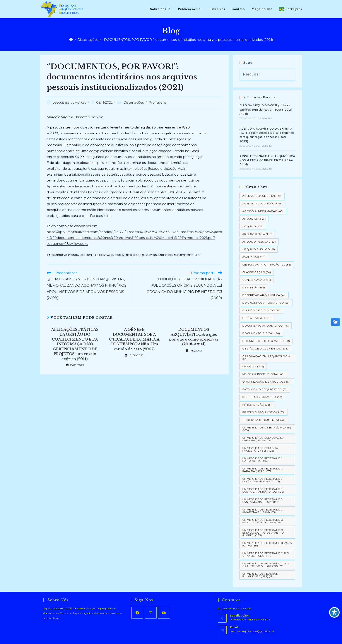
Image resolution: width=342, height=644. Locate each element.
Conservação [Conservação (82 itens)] (257, 280)
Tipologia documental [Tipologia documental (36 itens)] (264, 420)
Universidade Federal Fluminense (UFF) (173, 255)
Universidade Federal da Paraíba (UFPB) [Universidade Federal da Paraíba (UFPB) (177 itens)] (262, 470)
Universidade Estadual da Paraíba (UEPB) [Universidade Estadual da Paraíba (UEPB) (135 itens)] (263, 439)
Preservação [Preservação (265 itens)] (257, 405)
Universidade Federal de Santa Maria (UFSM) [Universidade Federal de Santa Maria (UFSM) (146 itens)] (262, 501)
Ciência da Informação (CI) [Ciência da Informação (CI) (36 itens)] (267, 265)
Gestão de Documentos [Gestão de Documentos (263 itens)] (265, 349)
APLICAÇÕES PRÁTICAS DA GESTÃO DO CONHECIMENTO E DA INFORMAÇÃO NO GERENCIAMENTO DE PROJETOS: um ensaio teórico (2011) (75, 344)
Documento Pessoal (130, 255)
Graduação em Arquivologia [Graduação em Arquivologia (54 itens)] (266, 357)
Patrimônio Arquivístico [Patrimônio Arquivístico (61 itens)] (265, 389)
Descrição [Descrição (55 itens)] (254, 287)
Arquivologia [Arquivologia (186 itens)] (257, 234)
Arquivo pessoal (68, 255)
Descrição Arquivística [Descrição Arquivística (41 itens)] (264, 295)
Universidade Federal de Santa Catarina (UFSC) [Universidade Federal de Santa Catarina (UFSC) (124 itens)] (263, 490)
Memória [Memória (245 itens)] (253, 366)
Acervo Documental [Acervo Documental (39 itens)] (262, 196)
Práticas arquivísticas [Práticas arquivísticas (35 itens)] (263, 412)
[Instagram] (151, 613)
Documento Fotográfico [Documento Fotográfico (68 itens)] (266, 341)
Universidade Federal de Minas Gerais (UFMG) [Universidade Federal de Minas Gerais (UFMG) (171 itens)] (262, 480)
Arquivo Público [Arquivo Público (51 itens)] (259, 249)
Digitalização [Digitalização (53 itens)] (256, 318)
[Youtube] (164, 613)
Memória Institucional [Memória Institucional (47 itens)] (263, 374)
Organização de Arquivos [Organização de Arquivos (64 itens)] (267, 382)
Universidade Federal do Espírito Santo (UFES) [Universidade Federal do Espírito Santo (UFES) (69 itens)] (263, 521)
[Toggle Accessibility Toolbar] (334, 612)
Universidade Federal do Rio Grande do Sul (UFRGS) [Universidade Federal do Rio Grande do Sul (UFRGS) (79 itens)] (266, 565)
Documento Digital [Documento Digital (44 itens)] (261, 333)
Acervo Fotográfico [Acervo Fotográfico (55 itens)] (262, 203)
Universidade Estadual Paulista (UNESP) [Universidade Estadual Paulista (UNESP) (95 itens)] (261, 449)
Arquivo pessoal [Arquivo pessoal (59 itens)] (259, 242)
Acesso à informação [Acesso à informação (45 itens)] (263, 211)
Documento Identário (97, 255)
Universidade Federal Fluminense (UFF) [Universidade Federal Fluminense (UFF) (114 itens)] (260, 575)
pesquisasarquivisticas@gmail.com (252, 631)
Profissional (158, 103)
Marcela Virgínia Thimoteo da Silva (75, 117)
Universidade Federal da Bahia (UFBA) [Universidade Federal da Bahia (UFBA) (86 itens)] (262, 460)
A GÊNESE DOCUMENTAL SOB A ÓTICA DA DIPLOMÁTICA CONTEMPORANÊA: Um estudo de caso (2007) (134, 339)
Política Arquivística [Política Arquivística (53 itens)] (262, 397)
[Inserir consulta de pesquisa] (267, 75)
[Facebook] (137, 613)
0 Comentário (263, 118)
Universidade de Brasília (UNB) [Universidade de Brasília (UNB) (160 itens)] (267, 429)
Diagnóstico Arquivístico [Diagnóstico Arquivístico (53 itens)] (266, 303)
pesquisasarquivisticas (69, 103)
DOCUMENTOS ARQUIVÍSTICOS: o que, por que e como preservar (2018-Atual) (194, 337)
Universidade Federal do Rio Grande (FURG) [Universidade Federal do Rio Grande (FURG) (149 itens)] (266, 554)
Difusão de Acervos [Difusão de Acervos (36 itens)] (261, 310)
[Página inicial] (71, 40)
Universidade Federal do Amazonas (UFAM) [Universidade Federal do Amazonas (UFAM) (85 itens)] (263, 511)
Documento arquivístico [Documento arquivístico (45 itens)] (266, 326)
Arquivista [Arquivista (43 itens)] (254, 219)
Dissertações (134, 103)
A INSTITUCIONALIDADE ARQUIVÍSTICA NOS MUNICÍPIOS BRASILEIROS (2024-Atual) (267, 160)
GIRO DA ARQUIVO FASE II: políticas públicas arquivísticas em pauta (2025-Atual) (266, 109)
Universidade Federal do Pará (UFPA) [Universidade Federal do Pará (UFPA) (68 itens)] (267, 544)
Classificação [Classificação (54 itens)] (257, 272)
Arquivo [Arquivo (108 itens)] (253, 226)
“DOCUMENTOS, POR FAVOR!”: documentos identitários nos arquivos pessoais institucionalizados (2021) (188, 40)
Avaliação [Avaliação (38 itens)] (254, 257)
